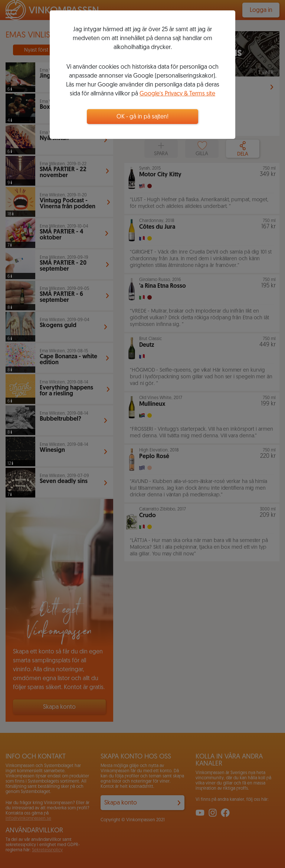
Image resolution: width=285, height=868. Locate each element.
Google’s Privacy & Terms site (177, 94)
